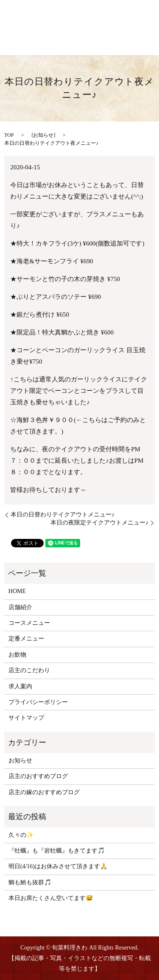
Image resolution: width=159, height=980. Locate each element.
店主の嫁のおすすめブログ (44, 792)
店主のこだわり (29, 670)
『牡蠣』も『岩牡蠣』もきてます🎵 (57, 851)
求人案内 (20, 686)
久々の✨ (21, 835)
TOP (9, 135)
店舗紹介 (20, 607)
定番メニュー (26, 639)
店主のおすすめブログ (38, 776)
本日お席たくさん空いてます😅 (51, 898)
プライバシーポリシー (38, 702)
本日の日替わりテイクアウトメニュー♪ (63, 515)
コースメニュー (29, 623)
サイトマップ (26, 718)
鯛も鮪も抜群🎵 (30, 882)
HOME (17, 591)
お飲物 (17, 655)
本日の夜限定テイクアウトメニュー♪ (99, 523)
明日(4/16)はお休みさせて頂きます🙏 (58, 866)
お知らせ (43, 135)
